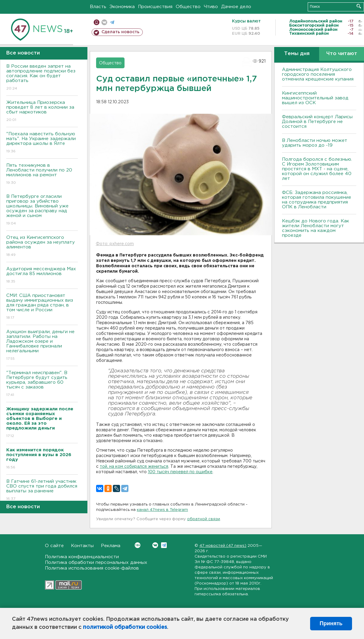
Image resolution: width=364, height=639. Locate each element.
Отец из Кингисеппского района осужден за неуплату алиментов (42, 246)
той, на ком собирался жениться (134, 467)
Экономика (122, 7)
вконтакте (104, 22)
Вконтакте (138, 545)
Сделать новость (120, 32)
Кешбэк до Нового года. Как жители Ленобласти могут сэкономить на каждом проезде (316, 228)
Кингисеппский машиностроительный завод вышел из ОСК (315, 98)
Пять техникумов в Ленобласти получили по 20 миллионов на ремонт (42, 174)
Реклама (111, 546)
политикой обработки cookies (125, 627)
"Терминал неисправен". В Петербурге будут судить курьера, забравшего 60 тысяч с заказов (42, 384)
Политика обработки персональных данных (96, 563)
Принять (331, 623)
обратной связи (204, 519)
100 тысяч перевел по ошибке (180, 472)
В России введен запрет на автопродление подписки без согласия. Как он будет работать (42, 78)
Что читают (342, 54)
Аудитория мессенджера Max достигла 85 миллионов (42, 276)
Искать (359, 6)
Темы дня (297, 54)
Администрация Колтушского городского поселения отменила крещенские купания (318, 74)
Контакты (82, 546)
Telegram (164, 545)
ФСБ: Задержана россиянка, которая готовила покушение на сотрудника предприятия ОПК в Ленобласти (317, 200)
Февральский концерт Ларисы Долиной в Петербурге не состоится (317, 122)
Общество (188, 7)
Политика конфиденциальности (82, 557)
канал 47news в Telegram (162, 510)
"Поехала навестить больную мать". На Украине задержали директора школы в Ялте (42, 143)
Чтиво (211, 7)
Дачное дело (236, 7)
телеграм (112, 22)
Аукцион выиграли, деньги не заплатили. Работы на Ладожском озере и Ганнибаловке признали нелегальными (42, 346)
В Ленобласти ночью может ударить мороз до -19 (315, 143)
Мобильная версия (97, 22)
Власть (98, 7)
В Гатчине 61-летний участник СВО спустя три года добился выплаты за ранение (42, 490)
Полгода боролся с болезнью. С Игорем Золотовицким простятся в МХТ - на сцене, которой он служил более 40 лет (317, 169)
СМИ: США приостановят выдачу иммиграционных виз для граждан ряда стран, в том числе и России (42, 307)
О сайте (54, 546)
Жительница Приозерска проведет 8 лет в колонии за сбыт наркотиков (42, 111)
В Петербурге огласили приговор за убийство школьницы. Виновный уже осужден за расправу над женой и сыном (42, 210)
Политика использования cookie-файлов (92, 568)
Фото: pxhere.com (115, 244)
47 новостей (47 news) (223, 546)
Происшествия (155, 7)
